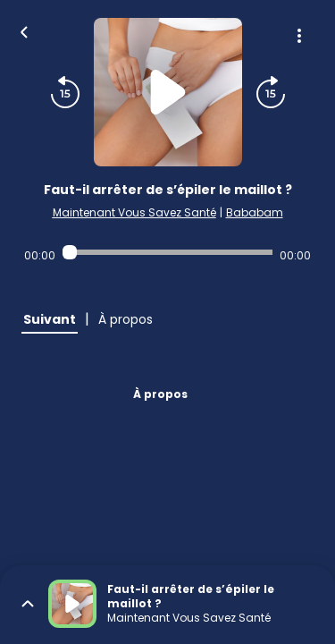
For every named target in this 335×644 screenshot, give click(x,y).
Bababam (255, 212)
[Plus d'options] (299, 36)
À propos (160, 394)
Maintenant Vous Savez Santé (134, 212)
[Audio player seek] (167, 252)
